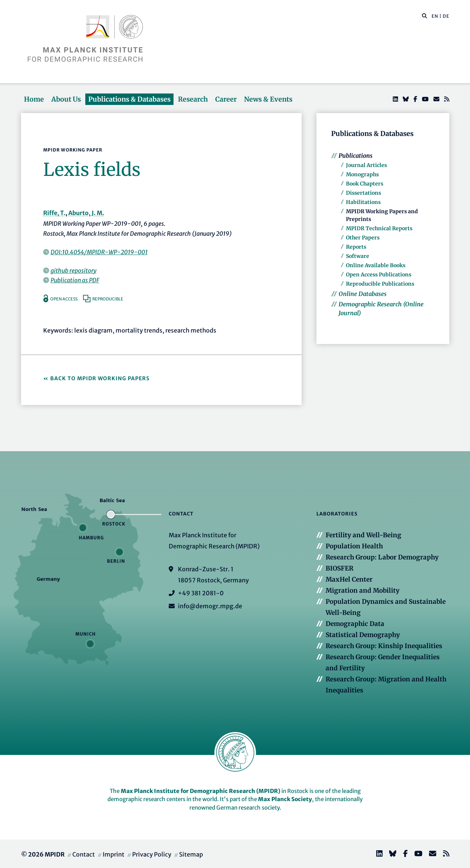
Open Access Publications (379, 275)
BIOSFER (339, 568)
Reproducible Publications (380, 284)
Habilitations (363, 202)
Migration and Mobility (363, 590)
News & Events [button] (268, 99)
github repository (73, 270)
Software (358, 256)
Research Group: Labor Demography (382, 557)
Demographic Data (355, 624)
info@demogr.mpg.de (210, 606)
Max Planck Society (285, 799)
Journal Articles (366, 165)
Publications (356, 156)
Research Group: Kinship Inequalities (384, 646)
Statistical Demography (363, 635)
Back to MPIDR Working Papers (100, 378)
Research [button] (193, 99)
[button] (425, 16)
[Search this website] (421, 16)
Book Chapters (365, 184)
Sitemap (191, 854)
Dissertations (363, 193)
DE (446, 16)
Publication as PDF (75, 280)
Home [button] (34, 99)
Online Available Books (376, 265)
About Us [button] (66, 99)
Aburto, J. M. (86, 213)
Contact (84, 854)
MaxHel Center (349, 579)
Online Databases (363, 294)
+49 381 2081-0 (201, 593)
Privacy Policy (152, 854)
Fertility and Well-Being (363, 535)
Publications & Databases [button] (129, 99)
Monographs (362, 174)
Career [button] (226, 99)
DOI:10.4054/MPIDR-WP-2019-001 (99, 252)
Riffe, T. (54, 213)
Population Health (354, 546)
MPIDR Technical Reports (379, 228)
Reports (356, 247)
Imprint (114, 854)
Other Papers (363, 238)
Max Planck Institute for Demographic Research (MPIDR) (200, 791)
